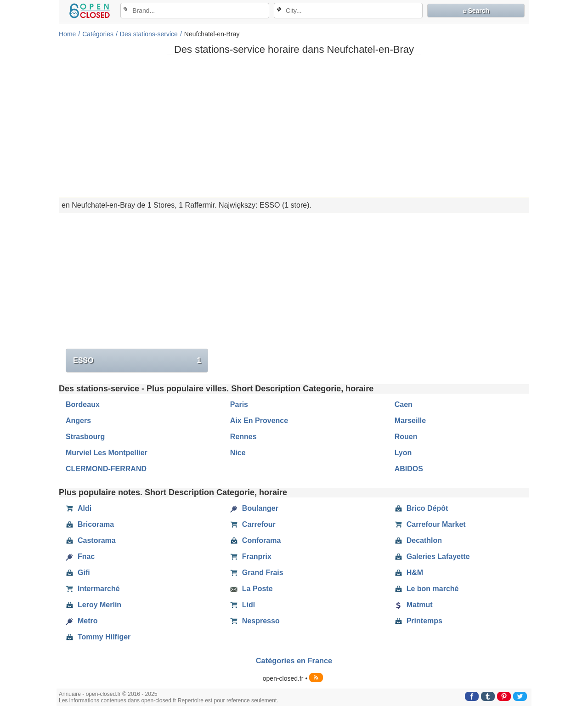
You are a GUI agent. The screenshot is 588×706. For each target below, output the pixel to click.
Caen (404, 404)
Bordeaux (83, 404)
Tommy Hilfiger (98, 637)
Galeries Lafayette (432, 557)
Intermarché (93, 589)
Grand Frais (257, 573)
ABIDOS (409, 469)
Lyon (403, 453)
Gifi (78, 573)
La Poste (252, 589)
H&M (409, 573)
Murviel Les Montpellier (107, 453)
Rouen (406, 437)
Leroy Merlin (93, 605)
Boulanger (254, 508)
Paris (239, 404)
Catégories (98, 34)
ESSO (137, 361)
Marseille (410, 421)
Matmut (414, 605)
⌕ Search (476, 11)
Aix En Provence (259, 421)
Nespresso (255, 621)
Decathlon (418, 541)
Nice (238, 453)
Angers (78, 421)
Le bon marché (427, 589)
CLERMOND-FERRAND (106, 469)
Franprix (251, 557)
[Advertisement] (294, 126)
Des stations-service (149, 34)
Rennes (243, 437)
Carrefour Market (430, 525)
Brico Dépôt (421, 508)
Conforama (255, 541)
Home (67, 34)
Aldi (79, 508)
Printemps (418, 621)
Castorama (91, 541)
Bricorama (90, 525)
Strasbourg (85, 437)
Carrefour (253, 525)
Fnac (80, 557)
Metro (82, 621)
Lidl (243, 605)
